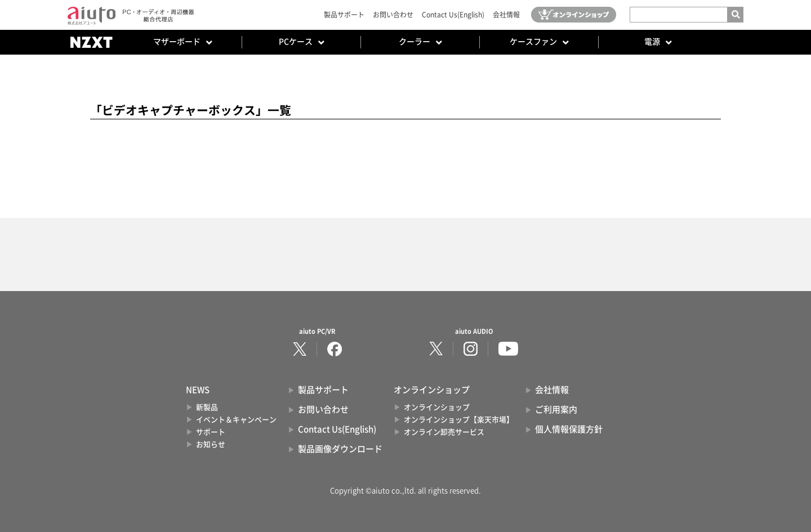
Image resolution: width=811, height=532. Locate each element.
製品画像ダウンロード (340, 449)
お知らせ (211, 444)
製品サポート (344, 15)
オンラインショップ (437, 407)
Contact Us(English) (453, 15)
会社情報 (506, 15)
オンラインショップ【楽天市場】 (459, 420)
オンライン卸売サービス (444, 432)
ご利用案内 (556, 410)
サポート (211, 432)
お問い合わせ (393, 15)
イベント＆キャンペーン (236, 420)
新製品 (207, 407)
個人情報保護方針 (569, 429)
